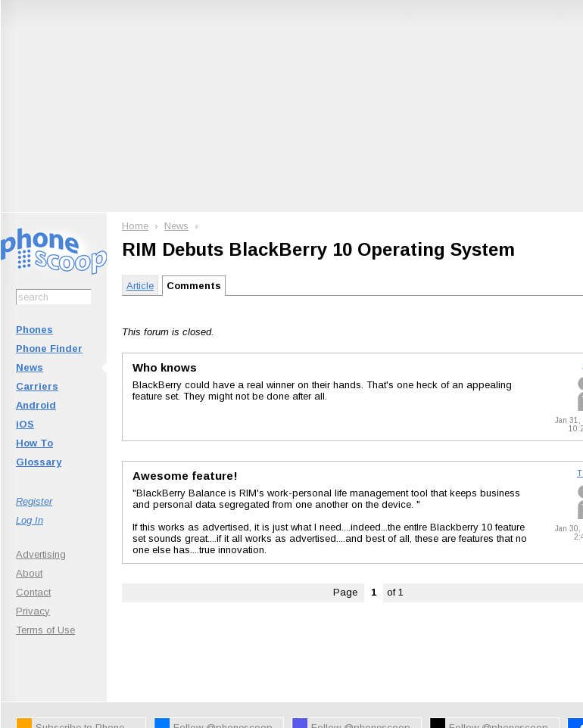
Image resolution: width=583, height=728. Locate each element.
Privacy (33, 611)
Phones (34, 330)
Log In (30, 520)
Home (135, 226)
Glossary (39, 462)
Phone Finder (49, 348)
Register (34, 501)
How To (34, 443)
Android (36, 405)
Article (140, 286)
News (30, 367)
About (29, 573)
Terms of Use (45, 630)
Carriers (37, 386)
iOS (25, 424)
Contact (33, 592)
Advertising (41, 554)
